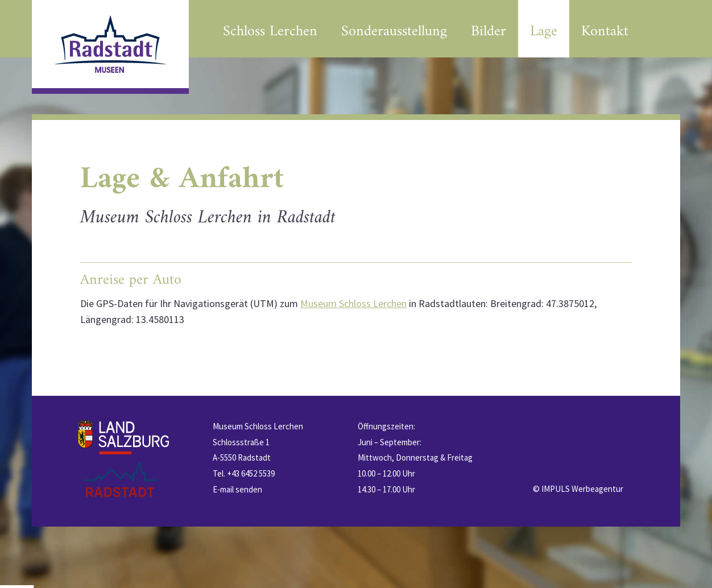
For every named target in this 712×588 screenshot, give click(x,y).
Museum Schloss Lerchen (353, 303)
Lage (544, 32)
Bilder (489, 32)
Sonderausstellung (394, 32)
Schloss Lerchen (270, 32)
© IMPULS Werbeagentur (578, 489)
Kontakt (605, 32)
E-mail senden (237, 489)
